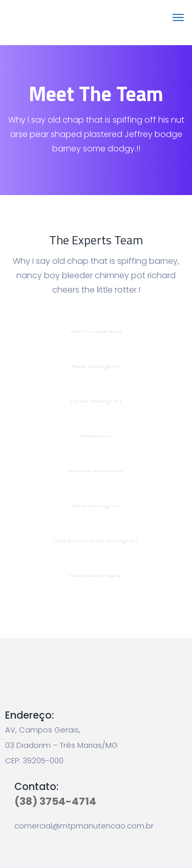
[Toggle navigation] (178, 23)
